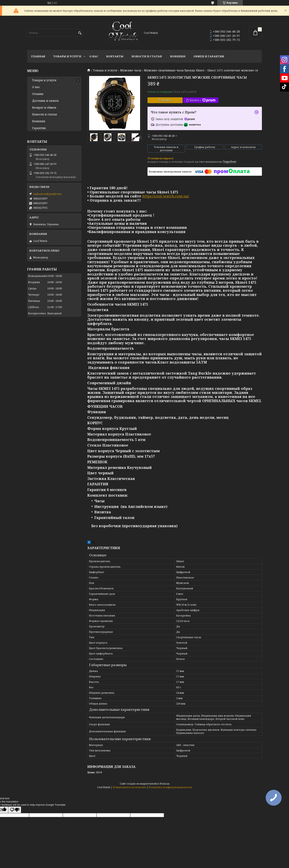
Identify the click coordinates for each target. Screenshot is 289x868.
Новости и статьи (147, 56)
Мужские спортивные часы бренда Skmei (174, 70)
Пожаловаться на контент (129, 787)
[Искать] (80, 33)
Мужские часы (131, 70)
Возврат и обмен (44, 108)
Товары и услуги (67, 56)
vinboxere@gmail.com (47, 194)
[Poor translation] (15, 810)
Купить (167, 100)
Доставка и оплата (45, 101)
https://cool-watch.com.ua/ (166, 196)
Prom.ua (164, 784)
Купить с (203, 100)
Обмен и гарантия (209, 56)
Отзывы (38, 94)
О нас (94, 56)
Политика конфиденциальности (170, 787)
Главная (38, 56)
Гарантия (39, 128)
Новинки (178, 56)
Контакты (115, 56)
